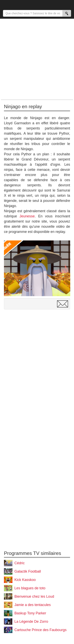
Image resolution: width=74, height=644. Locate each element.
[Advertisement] (37, 59)
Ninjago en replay (23, 107)
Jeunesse (27, 216)
